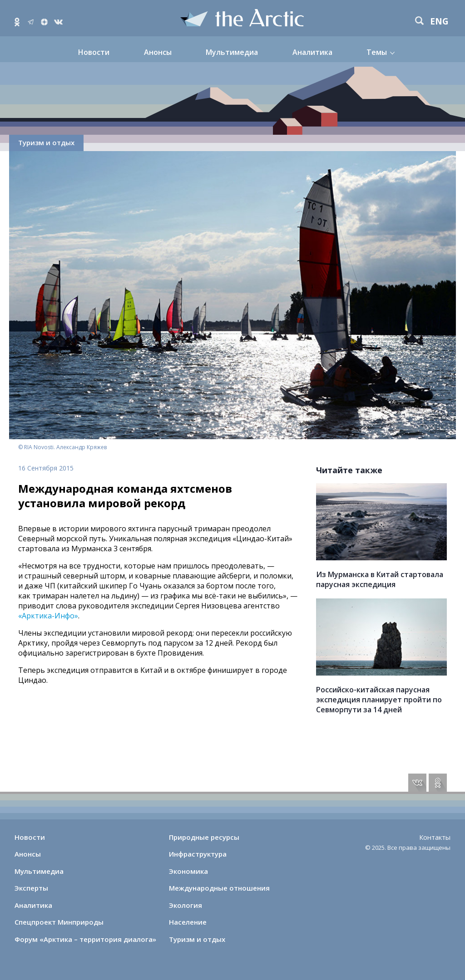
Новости (94, 52)
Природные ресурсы (204, 837)
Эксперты (31, 888)
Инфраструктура (198, 854)
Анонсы (158, 52)
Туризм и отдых (46, 142)
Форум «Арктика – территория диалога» (85, 939)
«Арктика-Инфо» (48, 616)
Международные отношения (219, 888)
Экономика (188, 871)
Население (188, 922)
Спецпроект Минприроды (59, 922)
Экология (186, 905)
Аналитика (312, 52)
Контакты (435, 837)
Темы (377, 52)
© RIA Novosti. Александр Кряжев (62, 447)
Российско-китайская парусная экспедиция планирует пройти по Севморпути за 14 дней (379, 700)
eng (439, 22)
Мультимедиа (232, 52)
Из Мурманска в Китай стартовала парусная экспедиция (380, 579)
